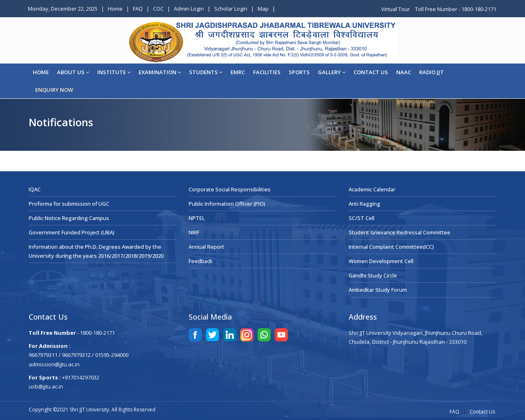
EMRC (238, 72)
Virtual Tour (396, 9)
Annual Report (207, 247)
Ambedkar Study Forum (378, 290)
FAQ (138, 9)
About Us (73, 72)
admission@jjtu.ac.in (54, 364)
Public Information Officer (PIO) (227, 204)
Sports (299, 72)
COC (158, 9)
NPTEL (197, 218)
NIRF (194, 232)
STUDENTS (206, 72)
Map (263, 9)
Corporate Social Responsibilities (230, 189)
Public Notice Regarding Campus (69, 218)
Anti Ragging (364, 204)
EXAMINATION (160, 72)
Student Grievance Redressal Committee (399, 232)
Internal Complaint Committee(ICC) (391, 247)
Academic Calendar (372, 189)
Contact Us (482, 412)
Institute (114, 72)
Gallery (332, 72)
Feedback (201, 261)
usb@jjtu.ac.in (46, 386)
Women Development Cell (381, 261)
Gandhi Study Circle (373, 275)
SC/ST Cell (362, 218)
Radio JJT (431, 72)
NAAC (404, 72)
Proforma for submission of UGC (69, 204)
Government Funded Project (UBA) (72, 232)
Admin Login (189, 9)
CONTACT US (371, 72)
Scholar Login (231, 9)
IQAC (35, 189)
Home (115, 9)
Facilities (267, 72)
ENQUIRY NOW (54, 90)
